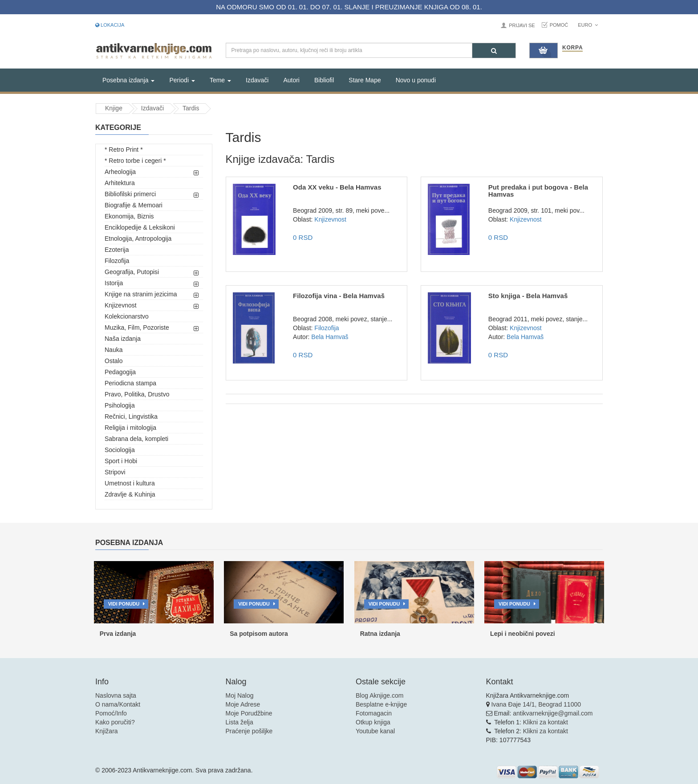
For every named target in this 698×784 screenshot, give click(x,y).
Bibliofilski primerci (130, 194)
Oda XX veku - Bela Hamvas (337, 187)
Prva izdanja (118, 634)
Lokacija (110, 25)
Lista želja (239, 722)
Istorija (114, 283)
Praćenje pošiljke (249, 731)
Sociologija (120, 450)
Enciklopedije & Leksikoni (140, 227)
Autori (291, 80)
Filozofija (117, 261)
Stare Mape (365, 80)
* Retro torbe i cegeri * (135, 161)
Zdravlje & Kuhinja (130, 494)
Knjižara (107, 731)
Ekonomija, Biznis (129, 216)
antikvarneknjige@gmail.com (553, 713)
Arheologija (120, 172)
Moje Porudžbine (249, 713)
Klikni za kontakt (546, 722)
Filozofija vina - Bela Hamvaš (339, 296)
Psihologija (120, 405)
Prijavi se (522, 25)
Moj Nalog (240, 695)
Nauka (114, 350)
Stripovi (115, 472)
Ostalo (114, 361)
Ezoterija (117, 250)
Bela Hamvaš (330, 337)
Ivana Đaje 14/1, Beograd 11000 (536, 704)
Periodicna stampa (130, 383)
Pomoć (559, 25)
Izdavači (257, 80)
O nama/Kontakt (118, 704)
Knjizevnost (121, 305)
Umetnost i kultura (130, 483)
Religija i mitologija (130, 428)
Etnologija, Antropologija (138, 238)
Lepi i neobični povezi (522, 634)
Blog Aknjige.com (379, 695)
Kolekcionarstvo (127, 316)
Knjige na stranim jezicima (141, 294)
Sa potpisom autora (259, 634)
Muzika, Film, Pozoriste (137, 327)
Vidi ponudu (124, 604)
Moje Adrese (243, 704)
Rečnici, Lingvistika (131, 416)
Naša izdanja (123, 339)
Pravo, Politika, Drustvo (137, 394)
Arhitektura (120, 183)
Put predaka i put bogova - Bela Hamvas (538, 191)
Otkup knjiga (373, 722)
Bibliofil (324, 80)
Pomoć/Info (111, 713)
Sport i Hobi (121, 461)
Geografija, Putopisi (132, 272)
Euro (588, 25)
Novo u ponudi (416, 80)
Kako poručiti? (115, 722)
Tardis (191, 108)
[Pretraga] (494, 51)
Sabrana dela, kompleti (136, 439)
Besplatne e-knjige (381, 704)
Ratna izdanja (380, 634)
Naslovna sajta (116, 695)
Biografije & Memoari (134, 205)
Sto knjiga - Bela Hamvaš (528, 296)
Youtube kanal (375, 731)
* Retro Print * (124, 150)
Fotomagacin (374, 713)
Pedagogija (120, 372)
